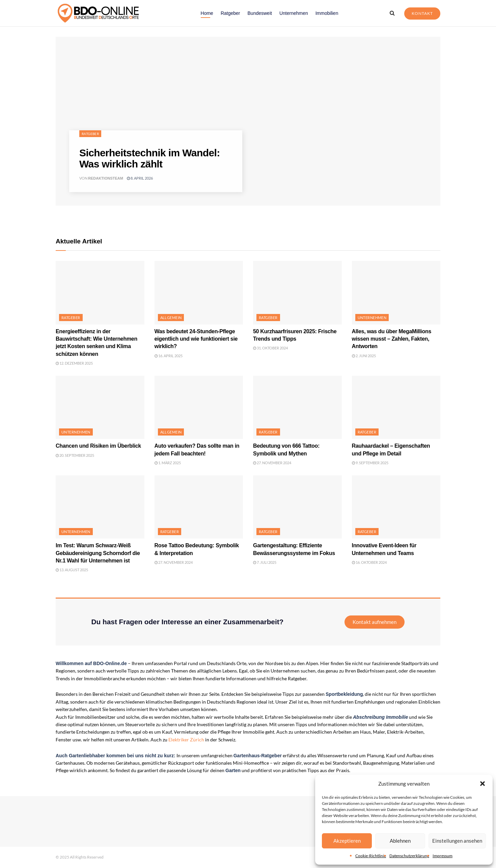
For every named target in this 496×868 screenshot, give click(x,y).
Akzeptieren (347, 841)
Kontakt (422, 13)
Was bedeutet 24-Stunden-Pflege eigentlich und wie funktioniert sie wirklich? (196, 339)
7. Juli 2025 (265, 562)
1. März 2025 (168, 463)
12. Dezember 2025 (74, 363)
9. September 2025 (370, 463)
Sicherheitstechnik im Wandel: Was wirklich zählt (150, 158)
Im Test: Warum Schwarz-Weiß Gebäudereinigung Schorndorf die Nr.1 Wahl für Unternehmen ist (98, 553)
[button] (483, 784)
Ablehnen (400, 841)
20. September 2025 (75, 455)
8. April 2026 (140, 178)
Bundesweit (260, 13)
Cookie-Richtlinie (371, 856)
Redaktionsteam (106, 178)
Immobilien (327, 13)
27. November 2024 (272, 463)
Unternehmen (294, 13)
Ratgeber (230, 13)
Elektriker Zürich (186, 740)
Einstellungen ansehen (457, 841)
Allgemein (171, 318)
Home (207, 13)
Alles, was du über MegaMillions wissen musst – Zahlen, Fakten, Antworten (392, 339)
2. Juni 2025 (364, 356)
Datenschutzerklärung (409, 856)
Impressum (443, 856)
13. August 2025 (72, 570)
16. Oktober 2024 (369, 562)
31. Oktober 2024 (270, 348)
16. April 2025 (169, 356)
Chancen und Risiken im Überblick (98, 446)
